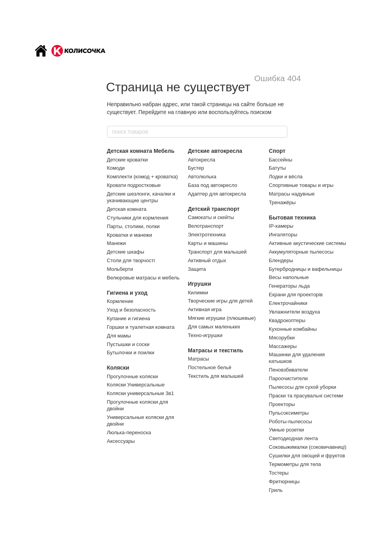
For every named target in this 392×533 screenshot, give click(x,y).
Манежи (116, 243)
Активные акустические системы (308, 243)
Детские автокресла (215, 151)
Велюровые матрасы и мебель (143, 278)
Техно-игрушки (205, 335)
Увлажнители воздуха (294, 312)
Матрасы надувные (292, 194)
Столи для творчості (131, 260)
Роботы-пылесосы (290, 422)
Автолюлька (202, 177)
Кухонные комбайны (293, 329)
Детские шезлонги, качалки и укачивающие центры (141, 197)
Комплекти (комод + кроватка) (142, 177)
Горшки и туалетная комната (141, 327)
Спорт (277, 151)
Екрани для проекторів (296, 295)
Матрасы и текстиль (215, 350)
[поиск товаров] (281, 132)
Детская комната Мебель (141, 151)
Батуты (277, 168)
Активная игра (205, 309)
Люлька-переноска (129, 432)
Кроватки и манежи (130, 235)
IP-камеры (281, 226)
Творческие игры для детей (220, 301)
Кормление (120, 301)
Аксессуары (121, 441)
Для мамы (119, 336)
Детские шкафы (126, 252)
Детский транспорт (214, 209)
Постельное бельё (210, 367)
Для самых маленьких (214, 327)
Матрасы (198, 359)
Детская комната (127, 209)
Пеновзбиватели (288, 370)
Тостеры (279, 473)
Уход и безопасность (132, 310)
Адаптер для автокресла (217, 194)
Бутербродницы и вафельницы (306, 269)
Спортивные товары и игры (301, 185)
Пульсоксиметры (289, 413)
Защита (197, 269)
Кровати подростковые (134, 185)
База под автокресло (212, 185)
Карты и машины (208, 243)
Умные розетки (287, 430)
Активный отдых (207, 260)
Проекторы (282, 404)
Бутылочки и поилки (131, 353)
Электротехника (207, 235)
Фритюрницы (284, 481)
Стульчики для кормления (138, 218)
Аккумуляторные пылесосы (301, 252)
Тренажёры (282, 202)
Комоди (116, 168)
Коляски (118, 368)
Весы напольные (289, 277)
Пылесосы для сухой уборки (303, 387)
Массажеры (283, 346)
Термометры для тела (295, 464)
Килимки (198, 293)
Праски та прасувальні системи (306, 396)
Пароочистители (288, 378)
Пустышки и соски (128, 344)
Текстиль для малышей (216, 376)
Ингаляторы (283, 235)
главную (186, 112)
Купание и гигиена (129, 318)
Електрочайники (288, 303)
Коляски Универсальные (136, 385)
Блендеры (281, 260)
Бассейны (281, 160)
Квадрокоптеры (287, 320)
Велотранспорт (206, 226)
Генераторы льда (289, 286)
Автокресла (201, 160)
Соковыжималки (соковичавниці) (308, 447)
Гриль (276, 490)
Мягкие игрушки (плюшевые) (222, 318)
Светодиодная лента (293, 438)
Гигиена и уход (127, 293)
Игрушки (199, 284)
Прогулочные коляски (132, 376)
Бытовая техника (292, 218)
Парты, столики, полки (133, 226)
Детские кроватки (127, 160)
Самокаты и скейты (211, 217)
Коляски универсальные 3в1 (141, 393)
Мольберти (120, 269)
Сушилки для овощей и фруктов (307, 456)
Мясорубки (282, 338)
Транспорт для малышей (217, 252)
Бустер (196, 168)
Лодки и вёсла (286, 177)
